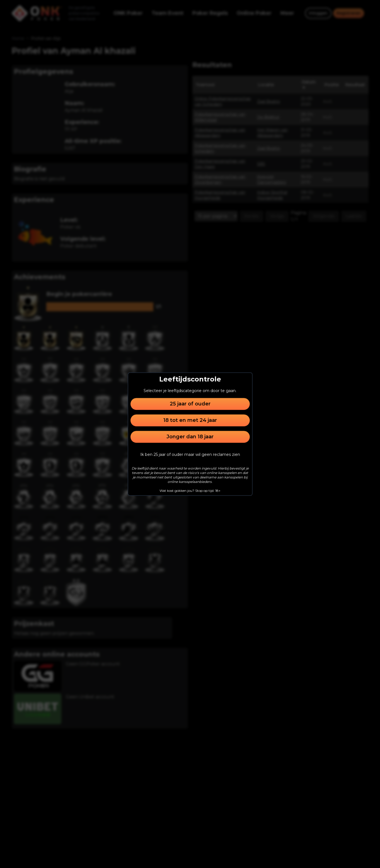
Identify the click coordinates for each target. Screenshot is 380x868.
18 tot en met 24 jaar (190, 420)
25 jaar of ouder (190, 404)
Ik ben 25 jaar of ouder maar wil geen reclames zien (190, 454)
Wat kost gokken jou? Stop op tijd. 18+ (190, 491)
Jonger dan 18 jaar (190, 437)
